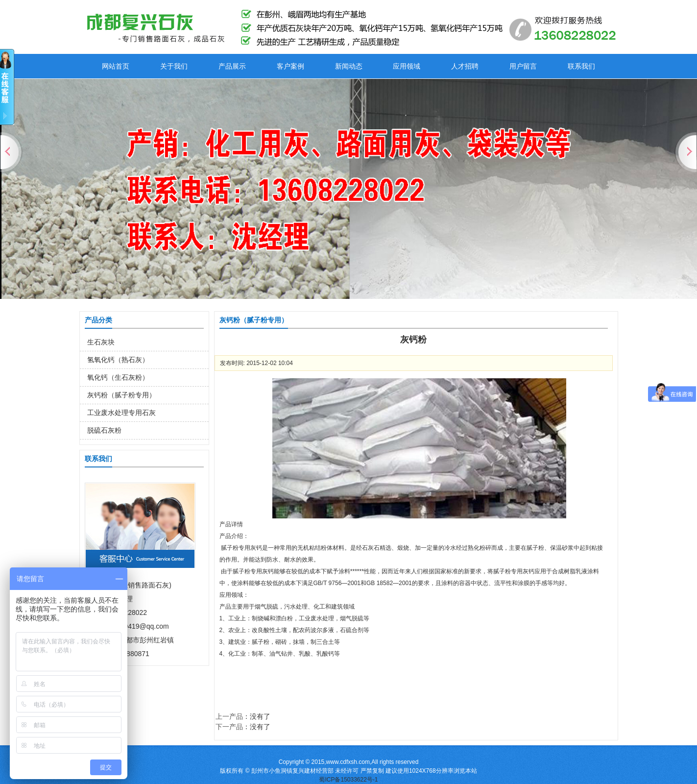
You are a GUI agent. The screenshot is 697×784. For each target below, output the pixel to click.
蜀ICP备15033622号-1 (348, 780)
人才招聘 (465, 66)
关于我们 (174, 66)
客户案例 (290, 66)
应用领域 (407, 66)
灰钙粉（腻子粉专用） (121, 395)
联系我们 (581, 66)
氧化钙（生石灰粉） (118, 377)
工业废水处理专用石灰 (121, 413)
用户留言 (523, 66)
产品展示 (232, 66)
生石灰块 (101, 342)
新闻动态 (349, 66)
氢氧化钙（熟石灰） (118, 360)
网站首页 (116, 66)
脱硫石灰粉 (104, 430)
